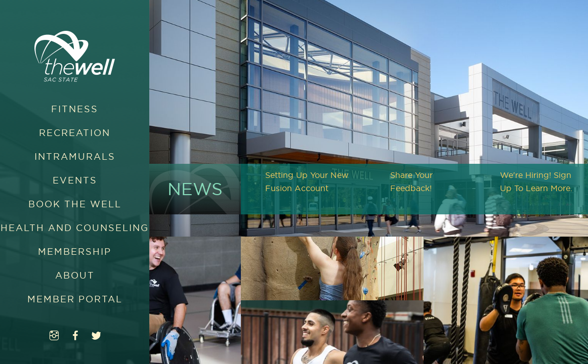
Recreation (75, 133)
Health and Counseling (75, 228)
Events (75, 180)
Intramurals (75, 156)
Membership (75, 252)
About (75, 275)
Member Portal (75, 299)
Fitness (75, 109)
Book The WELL (75, 204)
